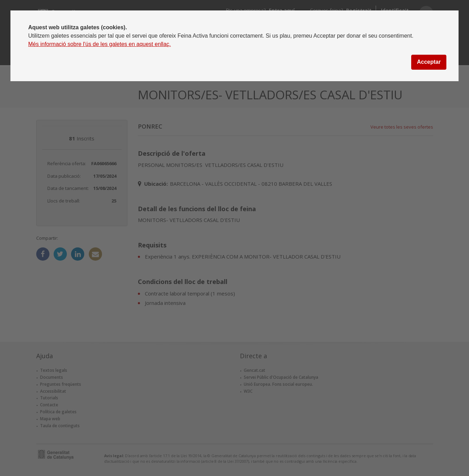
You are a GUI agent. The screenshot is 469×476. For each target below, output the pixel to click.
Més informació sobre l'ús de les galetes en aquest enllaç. (100, 44)
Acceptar (429, 62)
